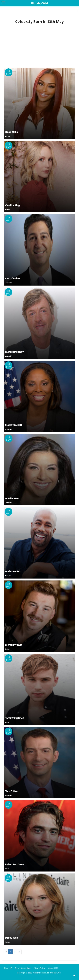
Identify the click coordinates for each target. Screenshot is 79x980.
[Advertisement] (39, 46)
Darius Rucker (13, 572)
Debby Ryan (12, 938)
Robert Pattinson (15, 865)
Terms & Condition (23, 968)
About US (8, 968)
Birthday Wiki (39, 3)
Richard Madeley (14, 352)
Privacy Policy (39, 968)
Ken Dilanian (12, 279)
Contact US (53, 968)
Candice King (12, 206)
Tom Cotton (12, 791)
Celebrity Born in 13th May (39, 22)
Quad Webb (12, 132)
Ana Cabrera (12, 498)
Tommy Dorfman (15, 718)
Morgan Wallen (14, 645)
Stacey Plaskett (14, 425)
